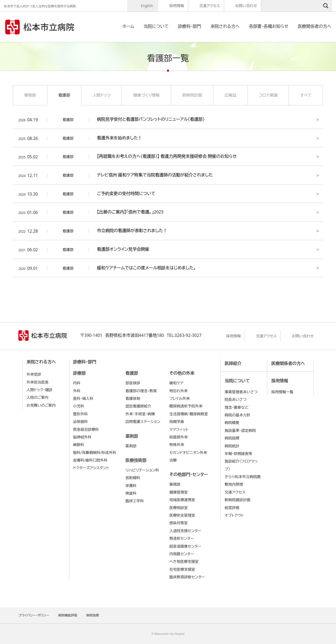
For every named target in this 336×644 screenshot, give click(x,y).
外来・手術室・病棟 (140, 414)
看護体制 (133, 398)
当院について (156, 26)
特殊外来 (177, 445)
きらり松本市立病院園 (243, 477)
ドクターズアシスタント (91, 468)
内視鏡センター (182, 554)
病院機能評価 (68, 615)
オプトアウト (234, 515)
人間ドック (102, 95)
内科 (77, 383)
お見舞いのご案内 (41, 405)
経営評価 (232, 508)
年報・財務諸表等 (238, 454)
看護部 (64, 95)
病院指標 (232, 438)
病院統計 (232, 446)
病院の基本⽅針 (238, 415)
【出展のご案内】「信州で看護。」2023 (130, 212)
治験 (173, 460)
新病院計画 (192, 95)
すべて (306, 95)
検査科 (131, 493)
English (147, 6)
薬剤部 (132, 436)
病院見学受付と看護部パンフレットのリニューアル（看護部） (151, 119)
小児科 (79, 406)
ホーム (128, 26)
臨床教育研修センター (187, 577)
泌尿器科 (81, 422)
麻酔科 (79, 445)
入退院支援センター (185, 531)
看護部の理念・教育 (141, 391)
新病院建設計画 (238, 500)
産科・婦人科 (83, 398)
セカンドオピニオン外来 (188, 452)
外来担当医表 (38, 382)
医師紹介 (233, 363)
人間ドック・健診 (40, 390)
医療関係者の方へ (314, 26)
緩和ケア (176, 383)
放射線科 (133, 478)
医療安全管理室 (182, 515)
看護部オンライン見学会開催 (123, 249)
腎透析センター (182, 538)
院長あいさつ (236, 399)
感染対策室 (178, 523)
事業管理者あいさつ (241, 392)
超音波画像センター (185, 546)
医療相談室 (178, 508)
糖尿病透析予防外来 (186, 406)
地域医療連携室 (182, 500)
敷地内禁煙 (234, 484)
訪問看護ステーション (143, 422)
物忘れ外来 (178, 391)
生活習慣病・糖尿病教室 (189, 414)
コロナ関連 (268, 95)
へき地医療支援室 (184, 561)
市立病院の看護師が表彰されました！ (132, 231)
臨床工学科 (135, 501)
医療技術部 (136, 460)
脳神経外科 (82, 437)
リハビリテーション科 (142, 470)
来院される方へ (225, 26)
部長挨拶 (133, 383)
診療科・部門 (190, 26)
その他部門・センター (189, 474)
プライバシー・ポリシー (34, 615)
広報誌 (230, 95)
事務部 (30, 95)
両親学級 (177, 422)
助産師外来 (178, 437)
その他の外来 (182, 373)
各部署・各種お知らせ (269, 26)
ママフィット (179, 429)
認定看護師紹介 (138, 406)
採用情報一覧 (282, 392)
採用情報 (177, 6)
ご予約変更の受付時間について (126, 193)
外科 (77, 391)
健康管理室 (178, 492)
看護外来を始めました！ (119, 138)
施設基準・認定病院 (240, 430)
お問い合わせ (246, 6)
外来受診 (34, 374)
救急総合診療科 (86, 429)
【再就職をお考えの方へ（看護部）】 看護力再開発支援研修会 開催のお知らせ (167, 156)
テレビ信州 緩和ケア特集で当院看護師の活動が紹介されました (155, 175)
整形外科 (81, 414)
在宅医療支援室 (182, 569)
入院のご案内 (38, 397)
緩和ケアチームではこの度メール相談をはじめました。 (146, 268)
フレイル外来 (180, 398)
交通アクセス (210, 6)
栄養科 (131, 486)
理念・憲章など (237, 407)
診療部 (80, 373)
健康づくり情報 (146, 95)
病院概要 (232, 423)
